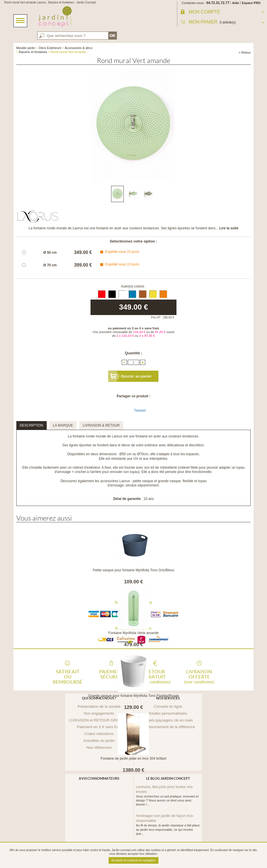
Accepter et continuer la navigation (133, 860)
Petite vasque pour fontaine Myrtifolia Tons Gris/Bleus (134, 570)
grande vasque (169, 481)
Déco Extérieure (50, 48)
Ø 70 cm (50, 265)
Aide (235, 3)
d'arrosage (115, 485)
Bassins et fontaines (33, 52)
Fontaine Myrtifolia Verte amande (133, 633)
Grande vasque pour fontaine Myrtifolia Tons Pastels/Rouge (134, 696)
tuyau (202, 481)
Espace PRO (251, 3)
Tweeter (140, 410)
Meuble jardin (26, 48)
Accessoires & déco (79, 48)
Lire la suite (229, 228)
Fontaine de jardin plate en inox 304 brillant (133, 758)
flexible (188, 481)
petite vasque (143, 481)
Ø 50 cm (50, 253)
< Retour (245, 52)
